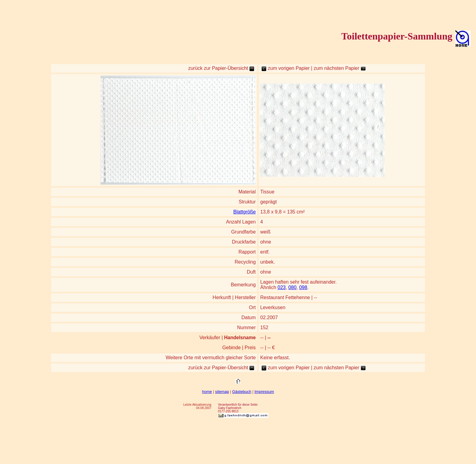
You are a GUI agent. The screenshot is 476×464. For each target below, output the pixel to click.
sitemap (222, 392)
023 (282, 287)
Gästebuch (242, 392)
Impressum (264, 392)
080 (292, 287)
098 (303, 287)
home (207, 392)
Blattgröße (245, 212)
